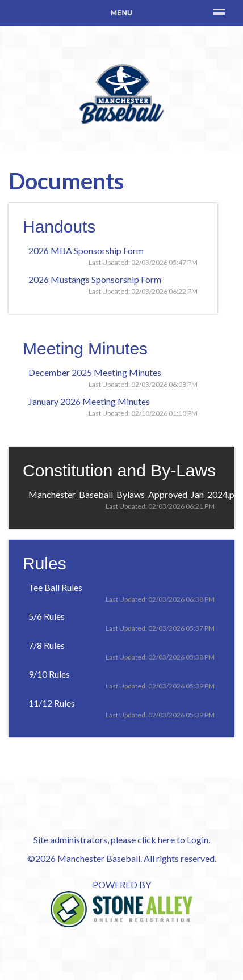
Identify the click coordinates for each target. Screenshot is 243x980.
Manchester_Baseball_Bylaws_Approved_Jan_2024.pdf (136, 494)
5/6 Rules (47, 616)
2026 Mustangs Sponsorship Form (95, 279)
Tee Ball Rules (55, 587)
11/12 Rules (52, 703)
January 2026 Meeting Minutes (89, 401)
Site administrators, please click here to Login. (122, 840)
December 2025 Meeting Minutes (95, 372)
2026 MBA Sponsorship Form (86, 250)
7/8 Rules (47, 645)
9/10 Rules (49, 674)
